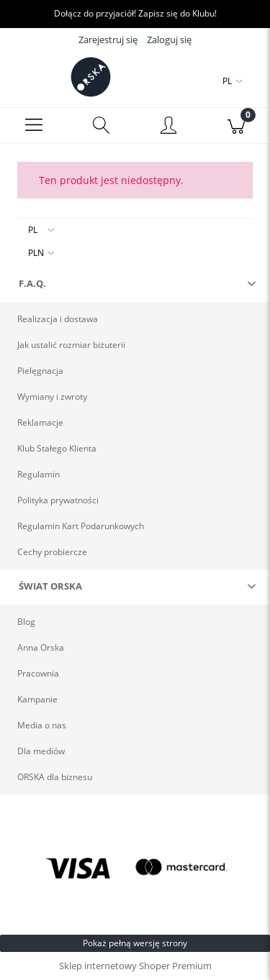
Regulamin (39, 474)
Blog (26, 622)
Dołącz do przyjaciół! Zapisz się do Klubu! (135, 13)
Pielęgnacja (40, 371)
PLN (36, 253)
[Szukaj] (102, 126)
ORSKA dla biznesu (55, 777)
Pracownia (38, 673)
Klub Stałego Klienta (57, 448)
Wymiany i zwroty (52, 397)
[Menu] (34, 126)
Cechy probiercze (52, 552)
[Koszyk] (236, 126)
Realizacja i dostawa (58, 319)
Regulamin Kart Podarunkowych (81, 526)
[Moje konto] (169, 128)
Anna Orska (41, 647)
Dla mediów (41, 751)
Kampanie (37, 699)
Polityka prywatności (58, 500)
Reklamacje (40, 422)
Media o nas (42, 725)
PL (33, 230)
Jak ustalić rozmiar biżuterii (71, 345)
